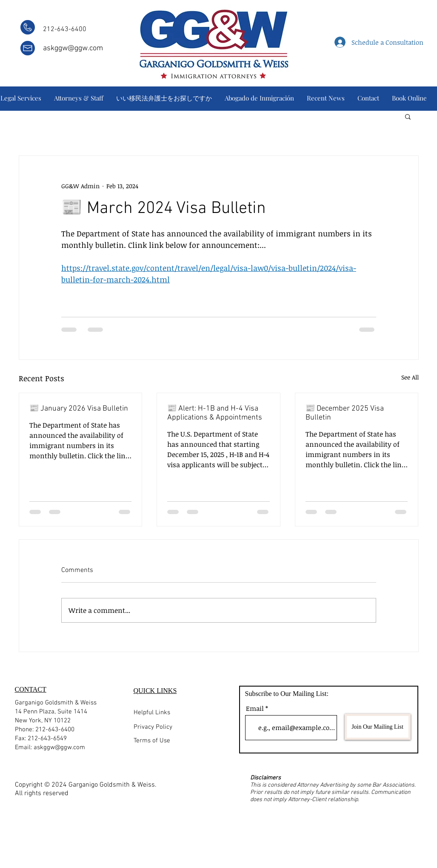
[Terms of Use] (178, 741)
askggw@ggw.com (73, 48)
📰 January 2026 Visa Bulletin (79, 409)
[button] (408, 116)
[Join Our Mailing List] (378, 727)
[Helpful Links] (167, 713)
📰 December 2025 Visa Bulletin (345, 413)
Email (255, 708)
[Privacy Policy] (185, 727)
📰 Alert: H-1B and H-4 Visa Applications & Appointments (215, 413)
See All (410, 377)
